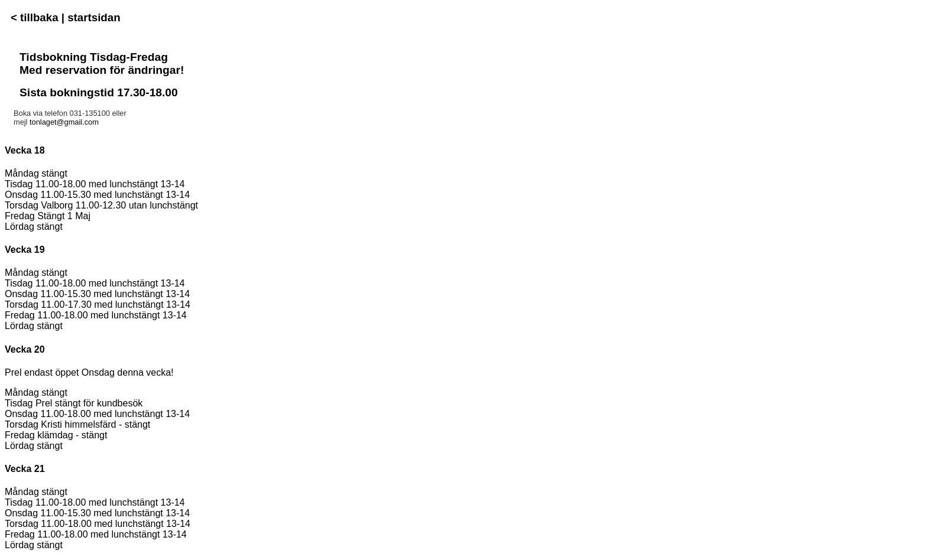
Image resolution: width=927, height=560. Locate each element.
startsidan (94, 17)
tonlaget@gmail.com (64, 122)
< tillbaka (36, 17)
